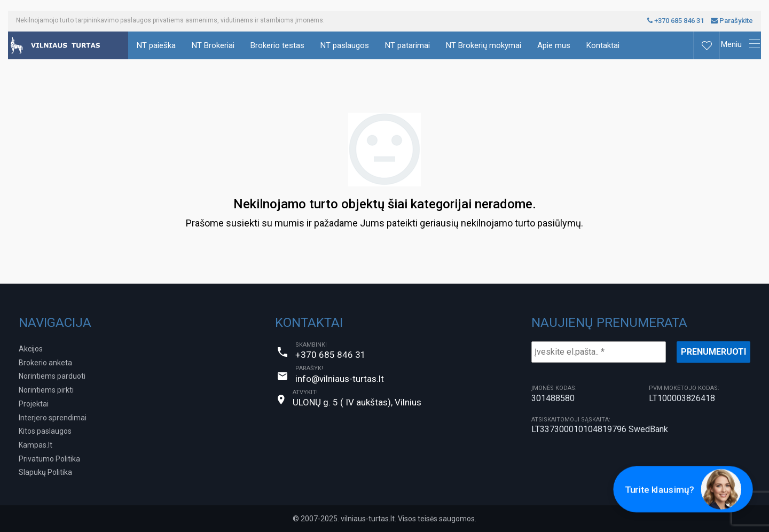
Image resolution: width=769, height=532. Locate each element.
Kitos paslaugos (45, 431)
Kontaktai (603, 45)
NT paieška (156, 45)
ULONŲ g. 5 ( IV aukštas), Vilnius (357, 402)
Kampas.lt (36, 445)
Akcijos (31, 349)
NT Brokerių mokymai (484, 45)
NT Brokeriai (213, 45)
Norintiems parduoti (52, 376)
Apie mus (554, 45)
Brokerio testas (277, 45)
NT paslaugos (345, 45)
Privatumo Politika (49, 459)
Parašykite (732, 21)
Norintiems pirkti (46, 390)
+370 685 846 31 (676, 21)
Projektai (34, 404)
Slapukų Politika (45, 472)
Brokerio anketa (45, 363)
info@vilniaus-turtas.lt (340, 379)
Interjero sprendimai (53, 418)
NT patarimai (407, 45)
